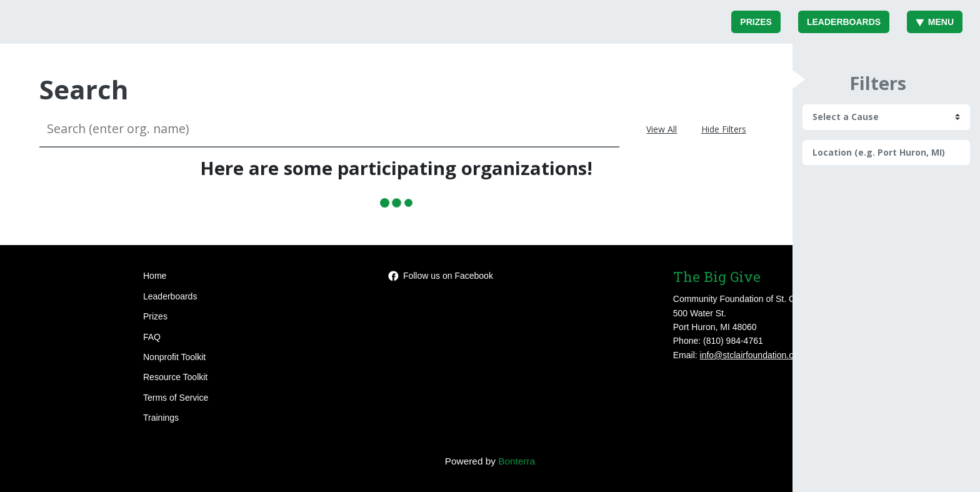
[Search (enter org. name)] (329, 129)
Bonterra (517, 461)
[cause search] (886, 117)
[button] (799, 79)
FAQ (152, 337)
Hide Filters (724, 129)
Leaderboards (844, 22)
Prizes (756, 22)
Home (155, 276)
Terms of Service (176, 398)
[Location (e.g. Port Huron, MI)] (886, 153)
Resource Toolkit (175, 377)
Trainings (161, 418)
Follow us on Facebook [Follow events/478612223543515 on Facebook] (441, 276)
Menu (935, 22)
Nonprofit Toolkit (174, 357)
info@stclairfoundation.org (751, 355)
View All (662, 129)
